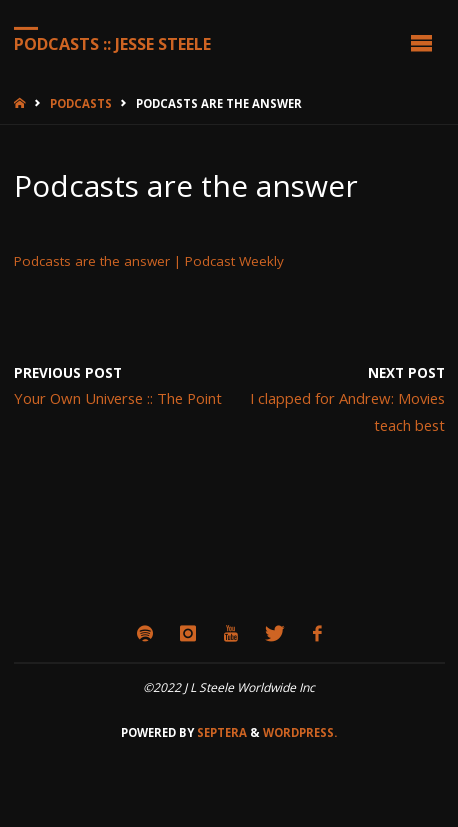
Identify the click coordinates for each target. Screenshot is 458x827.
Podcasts (81, 103)
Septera (220, 732)
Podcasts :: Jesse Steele (112, 43)
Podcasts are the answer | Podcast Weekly (149, 261)
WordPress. (300, 732)
